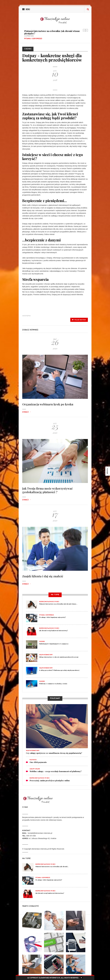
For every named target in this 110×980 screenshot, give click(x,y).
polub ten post (79, 320)
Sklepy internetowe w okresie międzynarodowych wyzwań (59, 657)
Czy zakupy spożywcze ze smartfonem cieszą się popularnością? (54, 753)
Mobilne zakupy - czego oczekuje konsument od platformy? (56, 771)
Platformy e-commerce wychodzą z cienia (53, 684)
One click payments (38, 762)
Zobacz (27, 412)
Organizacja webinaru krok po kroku (48, 404)
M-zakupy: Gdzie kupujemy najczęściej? (53, 617)
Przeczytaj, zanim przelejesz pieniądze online (50, 780)
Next (87, 30)
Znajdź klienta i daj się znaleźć (43, 576)
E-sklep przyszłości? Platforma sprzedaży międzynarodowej (59, 670)
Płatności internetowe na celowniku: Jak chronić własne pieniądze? (52, 32)
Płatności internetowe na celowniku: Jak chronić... (52, 867)
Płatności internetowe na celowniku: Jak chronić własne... (58, 604)
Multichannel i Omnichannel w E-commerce (54, 644)
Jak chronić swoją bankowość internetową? (54, 631)
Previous (84, 30)
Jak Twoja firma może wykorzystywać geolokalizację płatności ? (47, 490)
